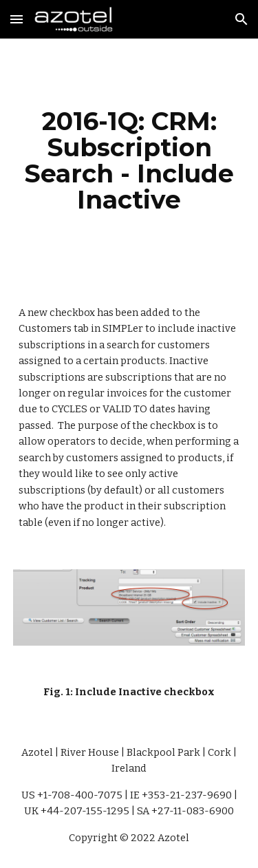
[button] (17, 19)
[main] (129, 161)
